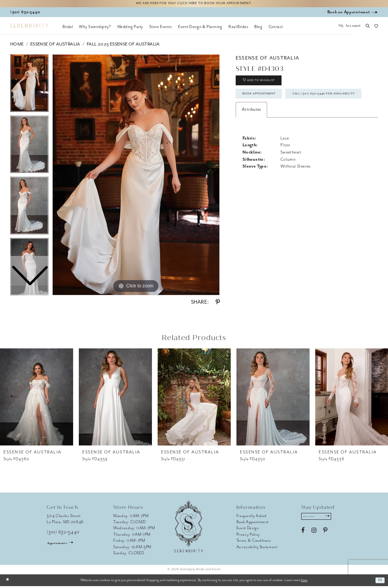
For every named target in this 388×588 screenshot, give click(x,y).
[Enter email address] (320, 519)
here (304, 582)
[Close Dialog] (9, 582)
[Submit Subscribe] (334, 519)
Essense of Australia (55, 46)
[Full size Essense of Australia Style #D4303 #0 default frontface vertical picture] (136, 177)
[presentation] (37, 398)
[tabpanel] (136, 177)
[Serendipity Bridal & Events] (29, 28)
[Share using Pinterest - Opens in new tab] (218, 304)
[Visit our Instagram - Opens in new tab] (314, 534)
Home (17, 46)
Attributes (251, 135)
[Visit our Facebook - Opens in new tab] (303, 534)
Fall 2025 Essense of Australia (123, 46)
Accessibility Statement (257, 549)
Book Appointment (265, 101)
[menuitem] (68, 28)
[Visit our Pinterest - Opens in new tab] (325, 534)
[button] (349, 28)
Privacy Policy (248, 536)
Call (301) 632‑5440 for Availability (283, 118)
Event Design (248, 530)
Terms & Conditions (254, 542)
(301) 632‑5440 (63, 534)
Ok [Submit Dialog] (379, 582)
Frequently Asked (252, 518)
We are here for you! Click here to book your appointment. (194, 4)
